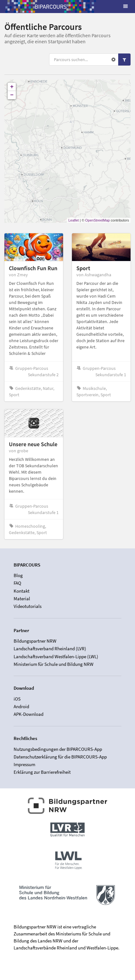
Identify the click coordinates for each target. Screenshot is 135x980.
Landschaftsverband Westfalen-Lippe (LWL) (56, 656)
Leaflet (74, 220)
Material (22, 599)
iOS (17, 699)
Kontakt (22, 591)
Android (21, 706)
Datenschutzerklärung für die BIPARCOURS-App (60, 757)
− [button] (12, 95)
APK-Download (29, 714)
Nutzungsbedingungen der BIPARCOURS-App (58, 749)
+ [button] (12, 87)
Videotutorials (28, 606)
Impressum (24, 764)
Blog (18, 575)
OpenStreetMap (98, 220)
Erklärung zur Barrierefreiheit (42, 772)
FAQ (17, 583)
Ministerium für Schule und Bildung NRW (54, 664)
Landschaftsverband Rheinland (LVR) (50, 649)
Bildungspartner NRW (35, 641)
